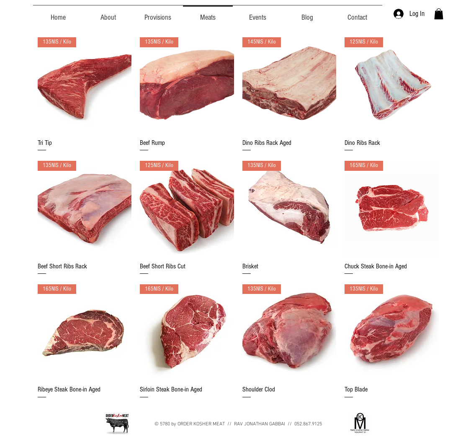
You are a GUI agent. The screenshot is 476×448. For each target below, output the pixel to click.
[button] (439, 14)
